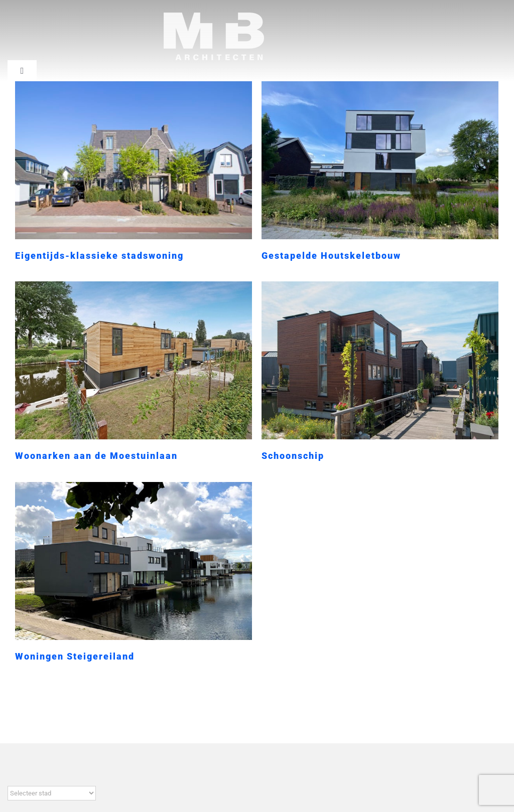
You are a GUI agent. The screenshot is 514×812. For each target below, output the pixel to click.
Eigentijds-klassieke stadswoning (99, 256)
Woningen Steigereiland (87, 638)
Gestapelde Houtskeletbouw (326, 256)
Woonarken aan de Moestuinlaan (121, 441)
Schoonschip (275, 453)
